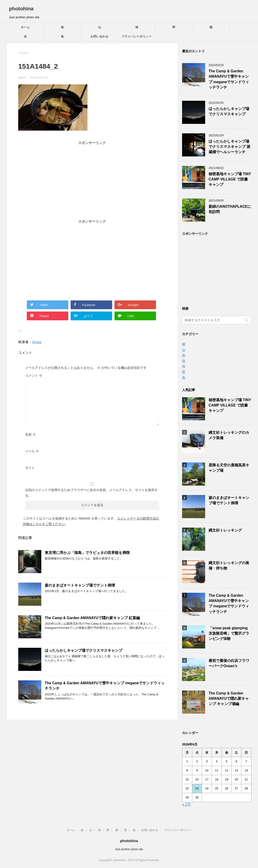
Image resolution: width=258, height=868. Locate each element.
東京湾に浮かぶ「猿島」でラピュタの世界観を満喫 (87, 553)
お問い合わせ (99, 36)
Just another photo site (129, 849)
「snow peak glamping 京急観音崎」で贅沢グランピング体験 (229, 633)
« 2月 (186, 804)
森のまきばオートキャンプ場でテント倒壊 (80, 585)
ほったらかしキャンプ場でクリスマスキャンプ (84, 650)
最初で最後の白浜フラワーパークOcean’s (229, 663)
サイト (30, 468)
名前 (30, 434)
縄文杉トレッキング (225, 530)
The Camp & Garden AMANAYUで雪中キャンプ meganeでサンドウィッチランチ (229, 79)
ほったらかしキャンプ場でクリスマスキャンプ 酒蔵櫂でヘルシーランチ (229, 147)
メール (32, 451)
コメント (34, 376)
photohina (21, 9)
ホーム (25, 27)
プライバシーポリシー (137, 36)
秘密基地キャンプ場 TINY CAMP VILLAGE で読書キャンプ (230, 179)
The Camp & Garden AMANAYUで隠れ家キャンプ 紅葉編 (92, 618)
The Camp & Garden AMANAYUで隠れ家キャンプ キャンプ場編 (229, 699)
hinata (37, 342)
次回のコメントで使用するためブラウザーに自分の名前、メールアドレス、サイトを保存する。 (91, 493)
